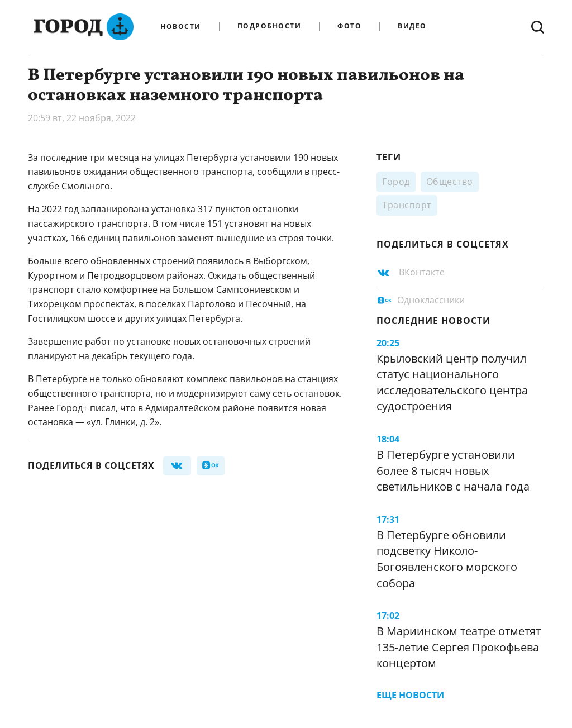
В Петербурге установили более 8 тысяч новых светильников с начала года (453, 470)
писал (103, 408)
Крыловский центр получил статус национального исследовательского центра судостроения (452, 382)
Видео (412, 27)
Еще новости (410, 695)
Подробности (270, 27)
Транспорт (407, 205)
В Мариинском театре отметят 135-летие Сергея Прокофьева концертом (459, 647)
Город (396, 182)
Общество (450, 182)
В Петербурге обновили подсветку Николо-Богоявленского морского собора (447, 559)
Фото (349, 27)
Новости (181, 27)
